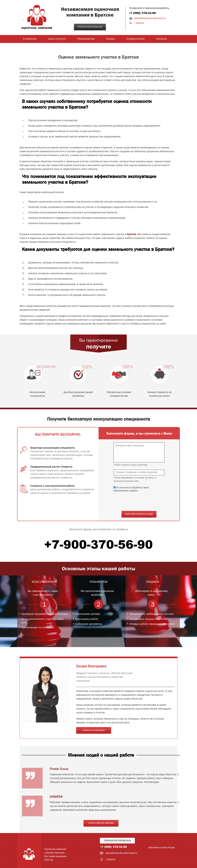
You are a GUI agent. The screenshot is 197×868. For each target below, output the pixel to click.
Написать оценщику (94, 730)
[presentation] (138, 502)
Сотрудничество (135, 39)
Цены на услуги (57, 39)
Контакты (162, 39)
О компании (30, 39)
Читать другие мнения (101, 823)
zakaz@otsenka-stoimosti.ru (150, 18)
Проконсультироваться (90, 27)
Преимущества (86, 39)
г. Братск (139, 23)
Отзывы (110, 39)
